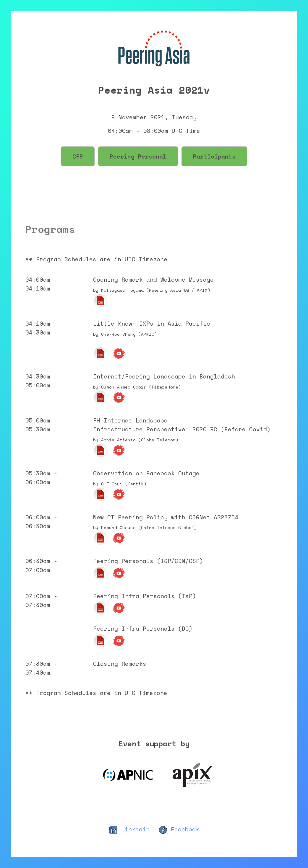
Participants (214, 156)
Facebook (179, 829)
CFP (78, 156)
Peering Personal (138, 156)
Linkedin (129, 829)
